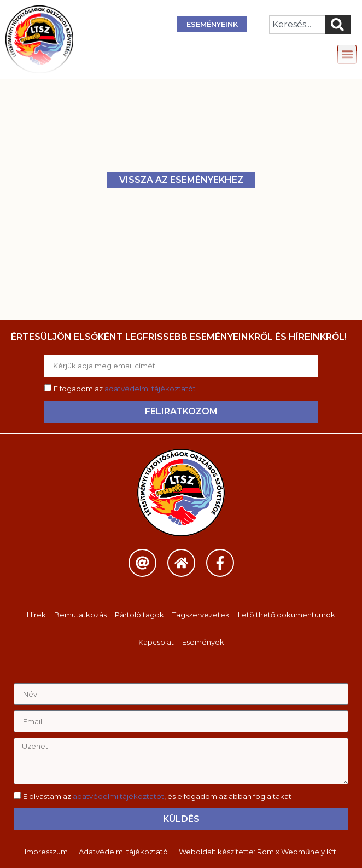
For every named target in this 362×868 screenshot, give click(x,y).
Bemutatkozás (80, 615)
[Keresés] (338, 25)
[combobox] (297, 25)
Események (203, 642)
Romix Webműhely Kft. (297, 852)
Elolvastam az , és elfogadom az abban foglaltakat (157, 796)
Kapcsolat (156, 642)
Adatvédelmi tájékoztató (123, 852)
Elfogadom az (125, 389)
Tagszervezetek (201, 615)
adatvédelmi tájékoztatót (150, 389)
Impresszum (46, 852)
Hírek (36, 615)
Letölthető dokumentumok (287, 615)
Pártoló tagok (139, 615)
